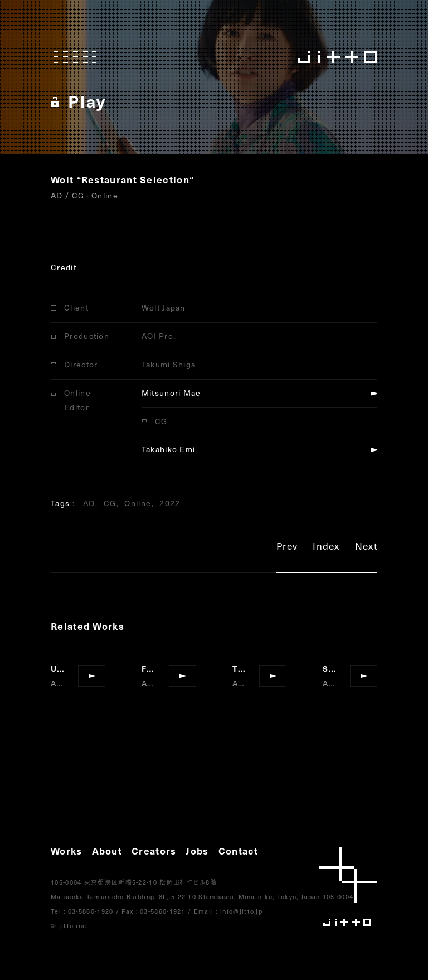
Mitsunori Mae (171, 393)
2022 (170, 503)
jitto (348, 887)
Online (138, 503)
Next (366, 548)
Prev (287, 548)
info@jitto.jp (241, 911)
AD (89, 503)
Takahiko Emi (169, 449)
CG (110, 503)
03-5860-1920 (91, 911)
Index (326, 548)
